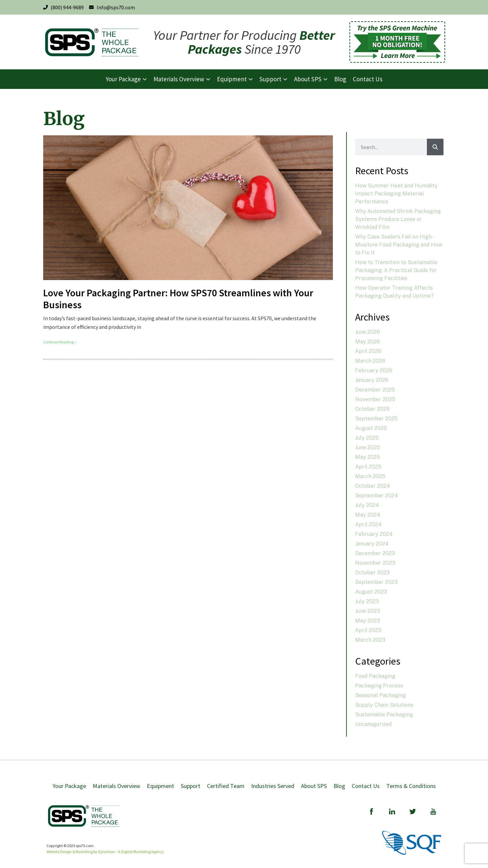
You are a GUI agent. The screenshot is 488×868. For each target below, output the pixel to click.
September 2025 (376, 419)
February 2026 (374, 370)
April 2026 (368, 351)
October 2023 (372, 573)
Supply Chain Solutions (384, 705)
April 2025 (368, 467)
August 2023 (371, 592)
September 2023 (376, 582)
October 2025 (372, 409)
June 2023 (368, 611)
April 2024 (368, 524)
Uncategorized (373, 724)
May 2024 (368, 515)
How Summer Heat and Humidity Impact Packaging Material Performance (396, 194)
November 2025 (375, 399)
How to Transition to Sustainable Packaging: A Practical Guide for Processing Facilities (396, 270)
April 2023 (368, 630)
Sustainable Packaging (384, 715)
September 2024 (377, 496)
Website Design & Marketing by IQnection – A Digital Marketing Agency (105, 852)
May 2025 (368, 457)
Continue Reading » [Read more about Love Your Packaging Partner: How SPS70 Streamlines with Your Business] (60, 342)
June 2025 (368, 447)
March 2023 (370, 640)
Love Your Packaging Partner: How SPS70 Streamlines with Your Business (178, 299)
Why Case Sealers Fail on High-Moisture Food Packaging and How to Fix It (399, 245)
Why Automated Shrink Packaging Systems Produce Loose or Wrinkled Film (398, 219)
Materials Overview (116, 786)
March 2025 (370, 476)
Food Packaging (375, 676)
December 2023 (375, 553)
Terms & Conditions (411, 786)
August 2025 (371, 428)
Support (191, 786)
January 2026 (372, 380)
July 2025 (367, 438)
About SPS (314, 786)
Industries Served (273, 786)
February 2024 (374, 534)
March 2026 (370, 361)
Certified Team (226, 786)
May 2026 (368, 342)
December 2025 (375, 390)
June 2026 (368, 332)
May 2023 (368, 621)
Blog (339, 786)
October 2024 (373, 486)
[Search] (435, 147)
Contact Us (366, 786)
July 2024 (367, 505)
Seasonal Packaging (381, 695)
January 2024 (372, 544)
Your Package (69, 786)
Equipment (160, 786)
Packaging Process (379, 686)
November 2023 (375, 563)
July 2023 (367, 601)
